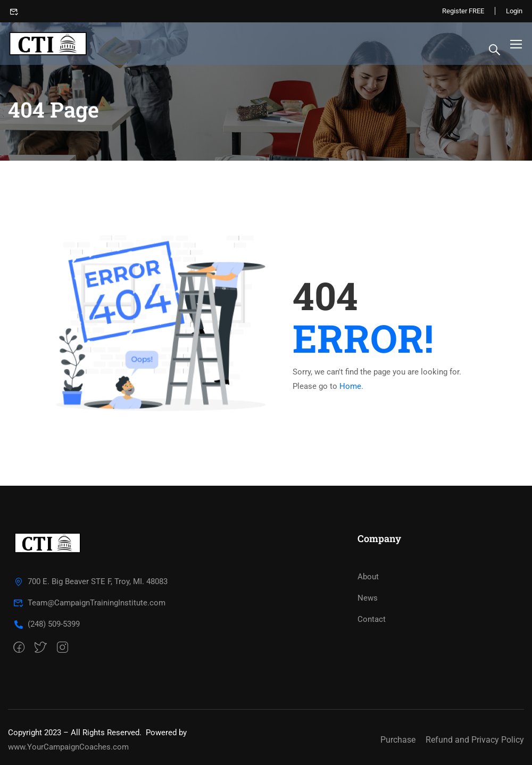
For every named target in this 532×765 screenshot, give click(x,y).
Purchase (398, 740)
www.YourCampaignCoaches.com (68, 747)
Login (514, 11)
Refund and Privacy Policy (475, 740)
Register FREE (463, 11)
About (368, 577)
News (368, 598)
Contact (372, 619)
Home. (351, 386)
